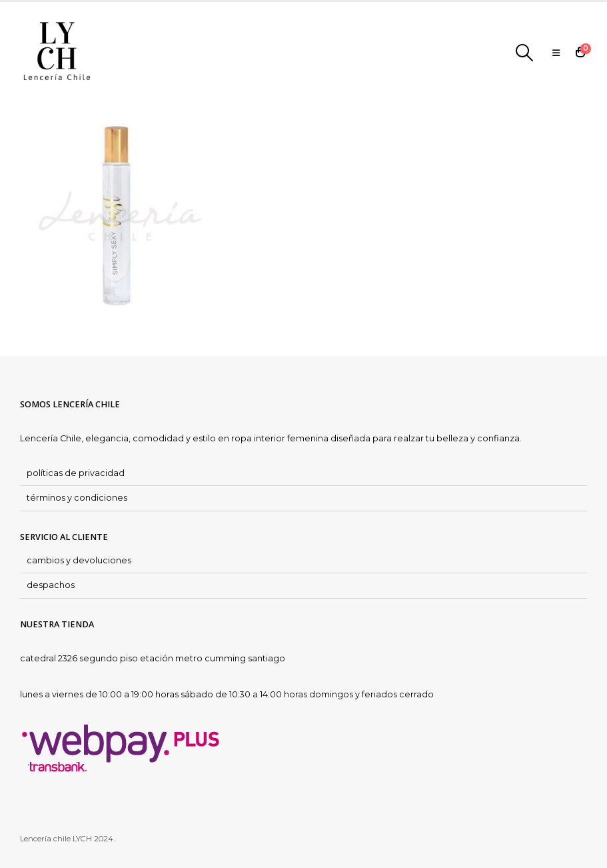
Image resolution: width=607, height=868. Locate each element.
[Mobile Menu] (556, 53)
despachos (51, 585)
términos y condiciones (77, 498)
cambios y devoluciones (79, 560)
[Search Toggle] (525, 53)
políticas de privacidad (76, 473)
